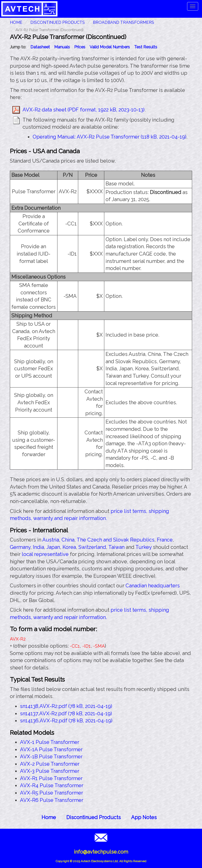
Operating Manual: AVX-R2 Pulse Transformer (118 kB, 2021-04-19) (109, 137)
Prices (80, 47)
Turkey (144, 547)
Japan (53, 547)
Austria (51, 540)
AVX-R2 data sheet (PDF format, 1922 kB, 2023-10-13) (84, 110)
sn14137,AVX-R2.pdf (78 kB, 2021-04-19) (66, 713)
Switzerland (92, 547)
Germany (20, 547)
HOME (16, 22)
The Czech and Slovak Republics (116, 540)
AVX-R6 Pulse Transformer (52, 800)
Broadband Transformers (124, 22)
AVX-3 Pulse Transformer (50, 771)
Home (49, 817)
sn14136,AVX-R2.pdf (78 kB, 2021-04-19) (66, 721)
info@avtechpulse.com (101, 852)
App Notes (144, 817)
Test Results (146, 47)
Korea (69, 547)
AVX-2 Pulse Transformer (50, 764)
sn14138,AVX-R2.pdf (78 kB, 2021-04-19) (66, 706)
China (68, 540)
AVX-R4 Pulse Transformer (52, 785)
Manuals (62, 47)
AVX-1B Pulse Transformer (51, 757)
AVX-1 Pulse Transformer (50, 742)
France (165, 540)
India (38, 547)
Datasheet (40, 47)
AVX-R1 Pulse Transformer (51, 778)
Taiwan (116, 547)
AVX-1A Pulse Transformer (51, 749)
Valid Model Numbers (110, 47)
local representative (45, 554)
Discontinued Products (58, 22)
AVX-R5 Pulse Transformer (52, 793)
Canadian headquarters (153, 586)
